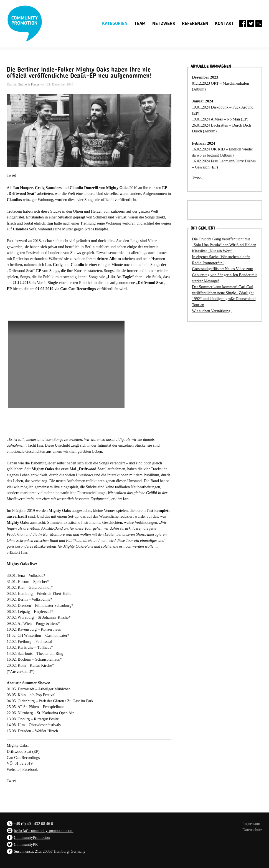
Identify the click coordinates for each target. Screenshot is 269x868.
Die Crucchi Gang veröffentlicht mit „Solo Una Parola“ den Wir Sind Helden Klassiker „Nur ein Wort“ (224, 245)
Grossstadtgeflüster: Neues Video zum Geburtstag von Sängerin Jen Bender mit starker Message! (224, 275)
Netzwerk (164, 24)
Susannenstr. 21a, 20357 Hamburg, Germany (50, 851)
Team (140, 24)
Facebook (30, 769)
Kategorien (115, 24)
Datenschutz (252, 830)
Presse (35, 84)
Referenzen (195, 24)
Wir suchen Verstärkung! (212, 311)
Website (13, 769)
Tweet (11, 175)
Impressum (251, 824)
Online (22, 84)
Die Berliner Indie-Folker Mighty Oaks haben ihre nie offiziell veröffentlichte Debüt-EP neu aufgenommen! (79, 73)
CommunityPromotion (32, 837)
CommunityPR (26, 844)
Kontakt (224, 24)
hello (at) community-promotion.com (44, 831)
